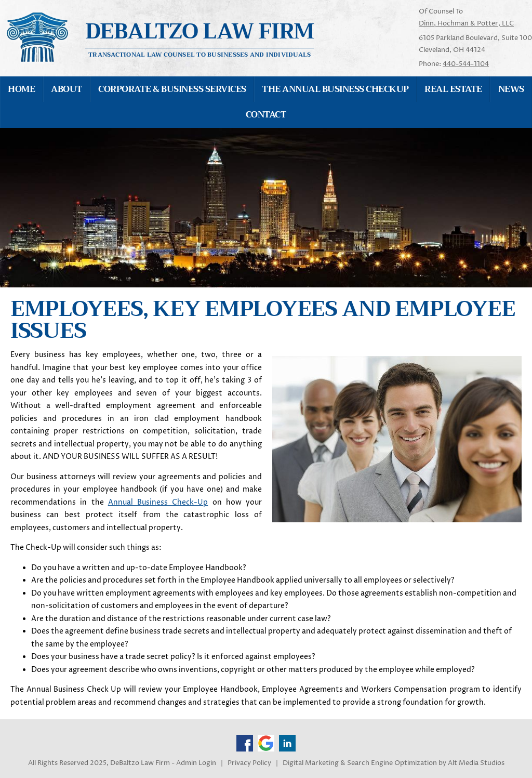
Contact (266, 115)
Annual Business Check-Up (158, 502)
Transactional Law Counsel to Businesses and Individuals (199, 54)
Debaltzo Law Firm (200, 31)
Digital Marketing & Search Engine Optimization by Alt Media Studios (394, 763)
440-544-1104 (466, 64)
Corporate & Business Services (172, 89)
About (66, 89)
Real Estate (453, 89)
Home (21, 89)
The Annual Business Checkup (335, 89)
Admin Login (196, 763)
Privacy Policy (249, 763)
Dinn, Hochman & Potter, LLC (466, 23)
